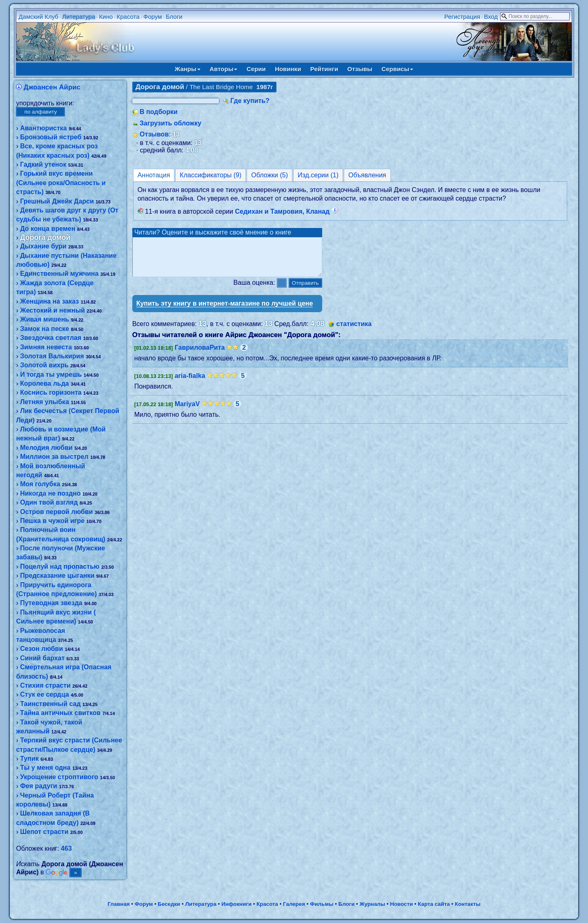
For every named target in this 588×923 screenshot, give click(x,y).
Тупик (29, 759)
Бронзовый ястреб (51, 137)
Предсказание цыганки (57, 575)
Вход (491, 17)
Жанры (188, 69)
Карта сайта (434, 904)
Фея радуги (39, 786)
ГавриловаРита (200, 355)
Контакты (468, 904)
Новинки (288, 69)
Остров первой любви (56, 512)
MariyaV (187, 411)
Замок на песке (45, 329)
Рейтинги (324, 69)
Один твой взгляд (49, 502)
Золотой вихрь (44, 365)
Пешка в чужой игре (52, 521)
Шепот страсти (44, 832)
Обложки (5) (269, 175)
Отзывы (360, 69)
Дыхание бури (43, 246)
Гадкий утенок (43, 164)
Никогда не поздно (50, 493)
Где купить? (250, 101)
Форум (153, 17)
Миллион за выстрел (54, 457)
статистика (354, 331)
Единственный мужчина (59, 274)
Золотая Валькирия (52, 356)
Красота (128, 17)
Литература (79, 17)
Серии (256, 69)
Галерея (294, 904)
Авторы (223, 69)
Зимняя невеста (46, 347)
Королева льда (45, 383)
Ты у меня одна (45, 768)
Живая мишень (45, 319)
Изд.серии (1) (318, 175)
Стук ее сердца (45, 694)
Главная (118, 904)
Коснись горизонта (51, 392)
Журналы (372, 904)
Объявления (367, 175)
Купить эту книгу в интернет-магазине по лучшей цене (225, 311)
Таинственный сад (50, 704)
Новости (401, 904)
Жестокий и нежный (52, 310)
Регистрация (462, 17)
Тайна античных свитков (60, 713)
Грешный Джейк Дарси (57, 201)
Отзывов (154, 134)
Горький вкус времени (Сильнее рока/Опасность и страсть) (61, 183)
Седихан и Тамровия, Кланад (286, 211)
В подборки (159, 112)
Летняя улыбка (45, 402)
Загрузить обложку (170, 123)
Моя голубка (40, 484)
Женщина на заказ (49, 301)
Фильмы (322, 904)
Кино (106, 17)
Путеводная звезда (51, 603)
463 (66, 848)
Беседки (169, 904)
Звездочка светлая (51, 338)
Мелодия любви (46, 448)
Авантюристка (43, 128)
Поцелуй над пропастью (60, 567)
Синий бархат (42, 658)
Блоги (174, 17)
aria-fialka (190, 383)
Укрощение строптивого (59, 777)
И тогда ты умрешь (51, 374)
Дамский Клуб (38, 17)
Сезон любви (41, 649)
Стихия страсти (45, 685)
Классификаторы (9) (210, 175)
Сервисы (397, 69)
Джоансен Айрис (52, 87)
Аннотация (154, 175)
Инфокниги (236, 904)
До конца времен (48, 229)
